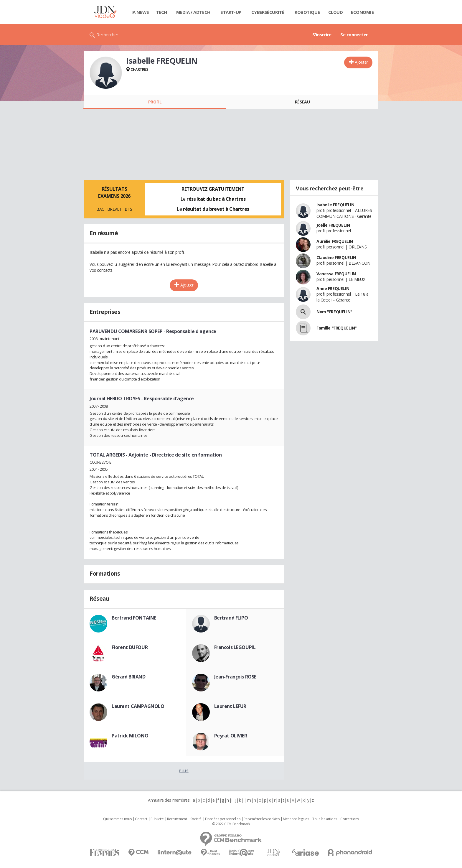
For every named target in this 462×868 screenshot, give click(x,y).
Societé (196, 819)
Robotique (307, 12)
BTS (128, 209)
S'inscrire (322, 34)
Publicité (157, 819)
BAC (100, 209)
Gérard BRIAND (129, 677)
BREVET (114, 209)
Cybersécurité (268, 12)
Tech (162, 12)
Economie (362, 12)
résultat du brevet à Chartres (216, 209)
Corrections (349, 819)
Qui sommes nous (117, 819)
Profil (155, 102)
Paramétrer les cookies (262, 819)
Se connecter (354, 34)
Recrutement (177, 819)
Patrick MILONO (130, 736)
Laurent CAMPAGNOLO (138, 706)
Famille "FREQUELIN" (337, 328)
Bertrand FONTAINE (134, 618)
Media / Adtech (193, 12)
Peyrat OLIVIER (231, 736)
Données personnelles (223, 819)
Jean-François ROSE (235, 677)
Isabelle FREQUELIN (335, 205)
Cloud (336, 12)
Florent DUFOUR (130, 647)
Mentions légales (296, 819)
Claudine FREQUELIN (336, 257)
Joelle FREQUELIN (333, 225)
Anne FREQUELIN (333, 288)
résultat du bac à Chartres (216, 199)
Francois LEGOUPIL (235, 647)
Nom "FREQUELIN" (334, 312)
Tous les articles (325, 819)
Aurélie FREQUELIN (335, 241)
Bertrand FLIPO (231, 618)
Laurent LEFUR (230, 706)
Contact (141, 819)
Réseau (302, 102)
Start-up (231, 12)
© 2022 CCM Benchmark (231, 824)
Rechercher (107, 34)
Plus (184, 771)
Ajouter (361, 62)
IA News (140, 12)
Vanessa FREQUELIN (336, 274)
